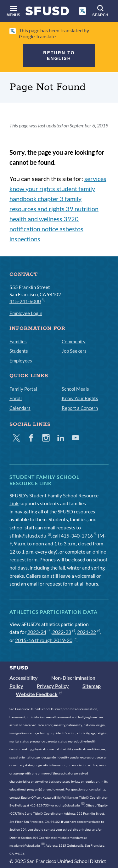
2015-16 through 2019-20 (46, 640)
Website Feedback (39, 694)
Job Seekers (74, 351)
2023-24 (39, 632)
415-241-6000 (27, 301)
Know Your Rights (80, 398)
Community (74, 341)
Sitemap (92, 686)
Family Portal (23, 389)
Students (19, 351)
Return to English (59, 56)
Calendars (20, 408)
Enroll (16, 398)
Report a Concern (80, 408)
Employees (21, 361)
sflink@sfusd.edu (30, 536)
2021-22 (89, 632)
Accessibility (24, 678)
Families (18, 341)
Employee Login (26, 313)
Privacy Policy (53, 686)
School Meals (75, 389)
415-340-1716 (79, 536)
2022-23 (64, 632)
